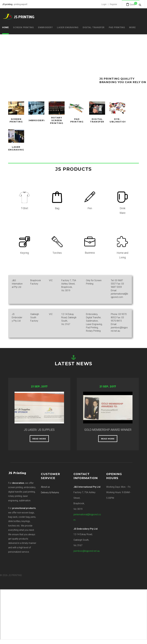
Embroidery (45, 27)
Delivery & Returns (50, 496)
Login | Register (105, 4)
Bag (57, 207)
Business (90, 251)
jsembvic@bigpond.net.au (87, 554)
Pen (90, 207)
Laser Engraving (68, 27)
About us (45, 490)
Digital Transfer (94, 27)
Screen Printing (23, 27)
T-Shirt (25, 207)
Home (5, 27)
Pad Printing (117, 27)
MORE (132, 27)
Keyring (25, 252)
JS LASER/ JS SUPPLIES (39, 428)
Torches (57, 252)
